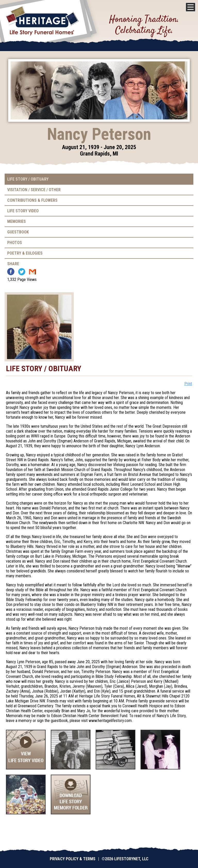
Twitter (22, 272)
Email (32, 272)
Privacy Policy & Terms (73, 859)
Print (188, 384)
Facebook (11, 272)
